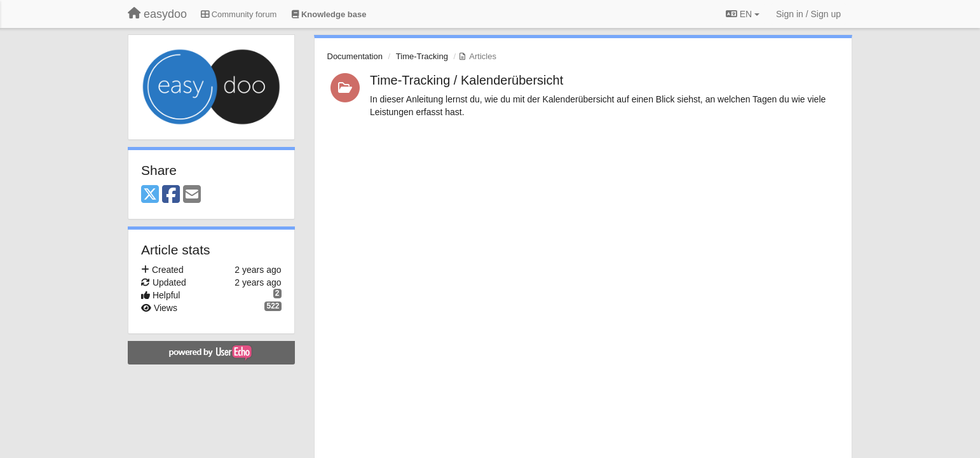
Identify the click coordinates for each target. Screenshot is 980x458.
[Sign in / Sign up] (808, 14)
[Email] (192, 195)
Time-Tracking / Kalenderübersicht (466, 80)
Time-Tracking (422, 56)
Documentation (355, 56)
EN (743, 14)
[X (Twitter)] (150, 195)
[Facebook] (171, 195)
